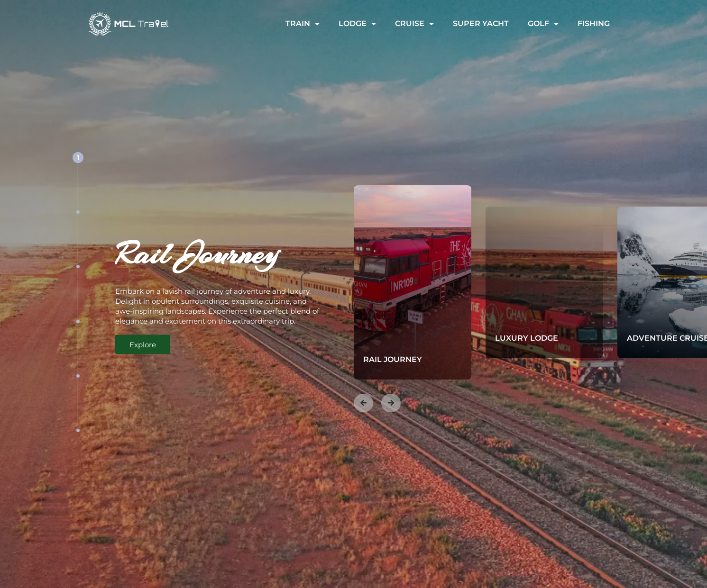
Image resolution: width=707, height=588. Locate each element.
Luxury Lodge (536, 338)
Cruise (414, 24)
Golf (543, 24)
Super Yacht (481, 23)
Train (303, 24)
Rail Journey (402, 359)
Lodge (357, 24)
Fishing (594, 23)
